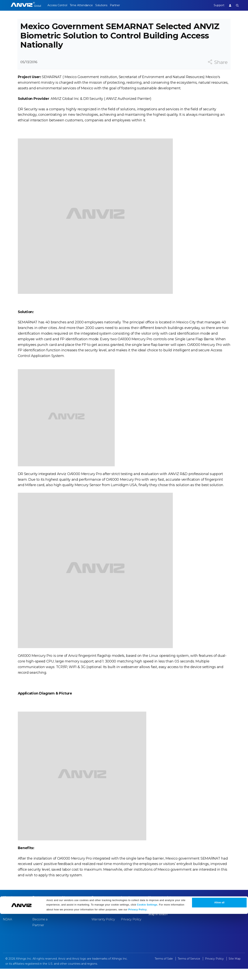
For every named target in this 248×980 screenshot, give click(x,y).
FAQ (95, 924)
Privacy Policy (137, 976)
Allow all (219, 969)
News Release (72, 917)
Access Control (57, 5)
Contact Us (11, 924)
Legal (125, 909)
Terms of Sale (131, 917)
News (66, 909)
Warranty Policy (103, 931)
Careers (9, 917)
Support (216, 5)
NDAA (7, 931)
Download (99, 917)
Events (67, 924)
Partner (123, 5)
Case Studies (42, 917)
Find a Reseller (43, 924)
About (8, 909)
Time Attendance (84, 5)
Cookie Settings (147, 971)
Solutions (107, 5)
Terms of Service (133, 924)
